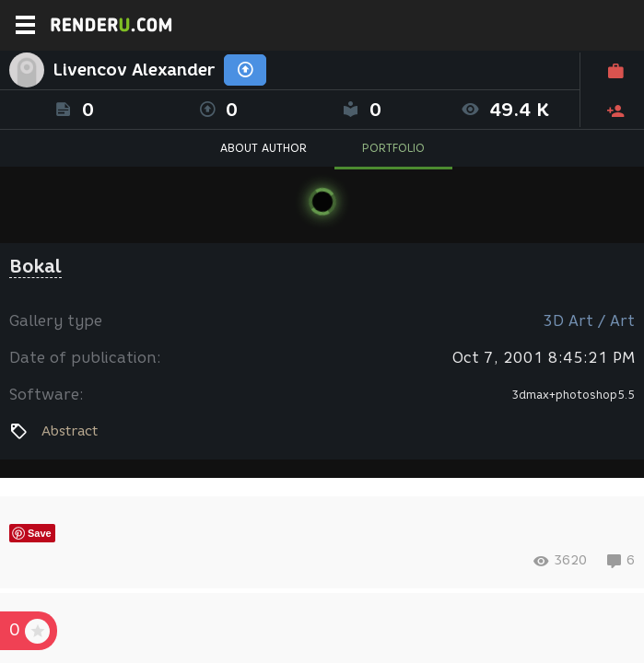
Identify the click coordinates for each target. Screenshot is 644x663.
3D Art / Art (589, 321)
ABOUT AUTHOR (263, 148)
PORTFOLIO (393, 148)
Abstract (70, 431)
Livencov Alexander (134, 70)
